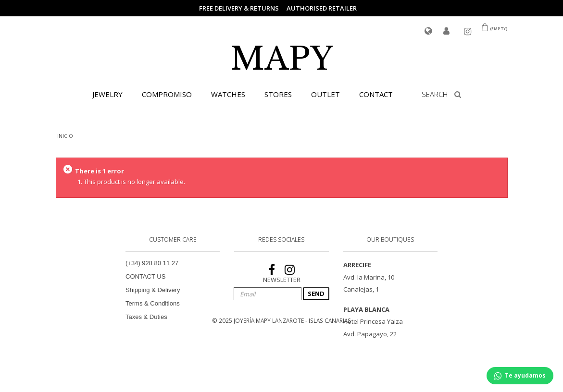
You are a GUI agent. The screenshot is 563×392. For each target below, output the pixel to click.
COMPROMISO (167, 94)
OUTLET (325, 94)
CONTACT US (145, 276)
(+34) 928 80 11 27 (152, 263)
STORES (278, 94)
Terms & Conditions (153, 303)
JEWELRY (107, 94)
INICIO (65, 136)
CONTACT (376, 94)
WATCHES (228, 94)
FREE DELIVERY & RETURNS (239, 8)
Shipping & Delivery (153, 290)
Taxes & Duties (146, 317)
